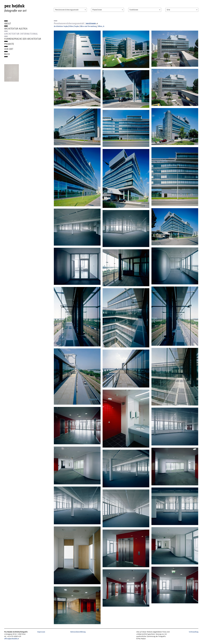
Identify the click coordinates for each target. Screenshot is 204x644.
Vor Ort (9, 49)
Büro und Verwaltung (89, 26)
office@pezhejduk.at (12, 639)
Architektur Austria (16, 29)
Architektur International (21, 34)
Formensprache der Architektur (23, 39)
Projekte (9, 44)
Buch (7, 54)
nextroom (92, 23)
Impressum (41, 632)
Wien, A (101, 26)
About (8, 23)
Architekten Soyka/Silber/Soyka (66, 26)
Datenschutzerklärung (78, 632)
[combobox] (70, 10)
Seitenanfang (194, 632)
